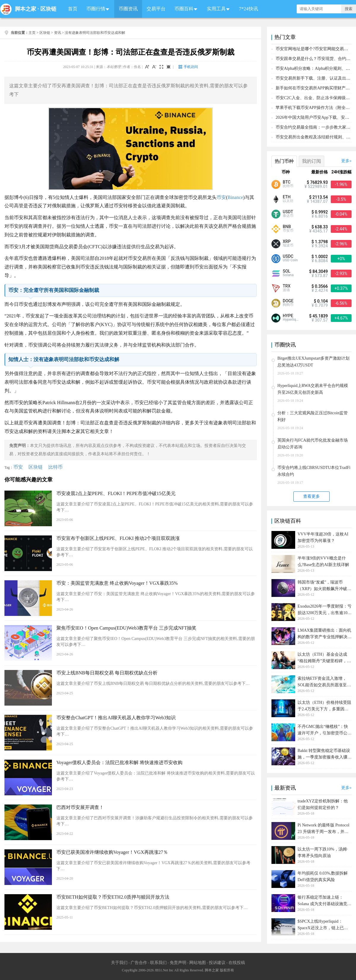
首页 (73, 9)
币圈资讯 (128, 9)
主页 (32, 33)
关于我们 (119, 963)
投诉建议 (217, 963)
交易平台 (156, 9)
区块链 (48, 9)
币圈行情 (96, 9)
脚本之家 (26, 9)
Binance (235, 197)
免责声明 (178, 963)
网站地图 (198, 963)
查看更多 (311, 496)
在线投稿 (237, 963)
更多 (345, 161)
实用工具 (216, 9)
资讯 (58, 33)
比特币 (55, 467)
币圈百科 (184, 9)
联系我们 (158, 963)
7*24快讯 (249, 9)
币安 (221, 197)
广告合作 (139, 963)
